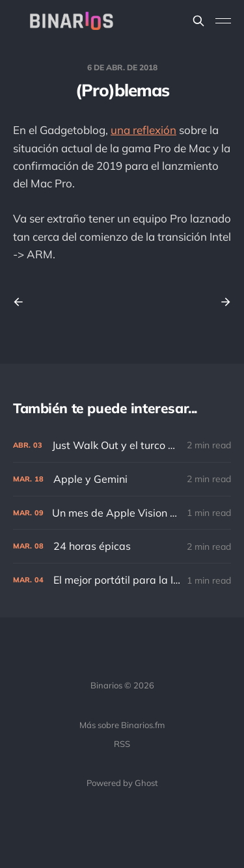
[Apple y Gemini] (122, 479)
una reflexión (143, 130)
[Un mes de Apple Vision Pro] (122, 513)
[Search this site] (198, 21)
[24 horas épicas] (122, 546)
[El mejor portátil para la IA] (122, 580)
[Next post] (221, 302)
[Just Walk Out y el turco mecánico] (122, 445)
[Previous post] (23, 302)
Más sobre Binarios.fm (122, 725)
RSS (122, 744)
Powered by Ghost (122, 783)
